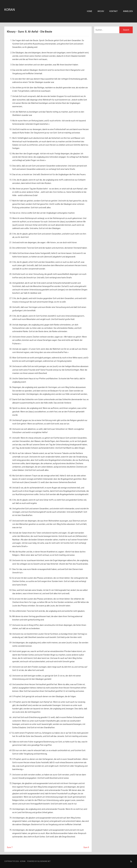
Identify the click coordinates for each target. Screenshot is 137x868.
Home (90, 11)
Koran (10, 10)
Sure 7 (10, 847)
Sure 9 (86, 847)
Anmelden (128, 11)
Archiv (101, 11)
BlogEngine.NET (44, 861)
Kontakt (114, 11)
